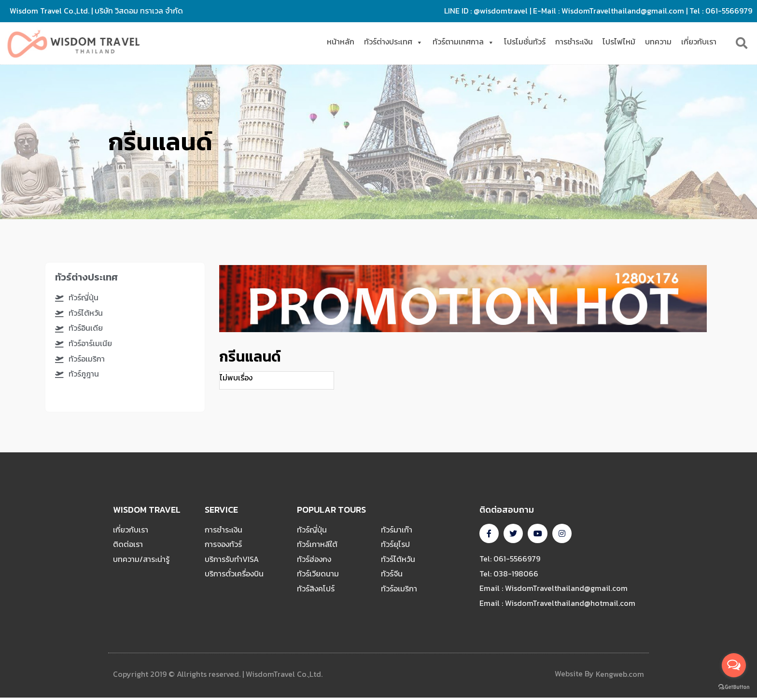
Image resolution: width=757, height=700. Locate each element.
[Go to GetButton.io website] (734, 687)
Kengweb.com (620, 676)
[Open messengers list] (734, 665)
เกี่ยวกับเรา (699, 42)
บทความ (658, 42)
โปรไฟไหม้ (619, 42)
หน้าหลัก (341, 42)
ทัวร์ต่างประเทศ (393, 42)
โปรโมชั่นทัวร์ (525, 42)
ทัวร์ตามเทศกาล (463, 42)
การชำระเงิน (574, 42)
